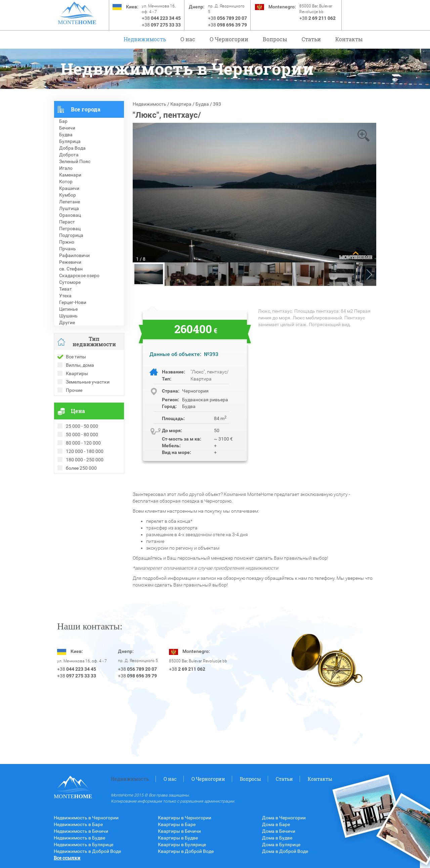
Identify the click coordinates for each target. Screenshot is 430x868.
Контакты (349, 39)
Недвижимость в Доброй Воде (87, 851)
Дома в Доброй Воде (285, 851)
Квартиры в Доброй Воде (186, 851)
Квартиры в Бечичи (179, 831)
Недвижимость (145, 39)
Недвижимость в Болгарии (83, 497)
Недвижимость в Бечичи (81, 831)
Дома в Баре (276, 824)
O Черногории (229, 39)
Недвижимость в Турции (81, 510)
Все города (86, 109)
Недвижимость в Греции (81, 504)
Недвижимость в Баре (78, 824)
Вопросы (275, 39)
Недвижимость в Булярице (83, 845)
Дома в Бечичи (279, 831)
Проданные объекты (77, 483)
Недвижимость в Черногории (86, 818)
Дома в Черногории (284, 818)
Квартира (181, 104)
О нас (188, 39)
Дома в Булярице (281, 845)
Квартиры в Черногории (185, 818)
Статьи (311, 39)
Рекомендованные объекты (85, 490)
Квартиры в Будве (178, 838)
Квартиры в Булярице (182, 845)
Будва (202, 104)
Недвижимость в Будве (79, 838)
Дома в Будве (277, 838)
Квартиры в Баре (177, 824)
